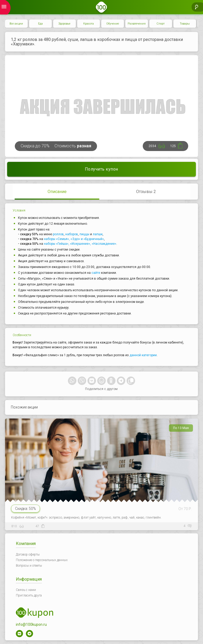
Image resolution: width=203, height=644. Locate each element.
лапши (98, 234)
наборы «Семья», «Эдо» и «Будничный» (74, 239)
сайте (96, 273)
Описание (57, 192)
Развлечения (137, 24)
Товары (185, 24)
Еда (40, 24)
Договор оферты (28, 554)
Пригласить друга (29, 595)
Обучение (113, 24)
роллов (58, 234)
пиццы (84, 234)
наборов (72, 234)
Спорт (161, 24)
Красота (89, 24)
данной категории (143, 355)
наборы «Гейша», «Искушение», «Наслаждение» (80, 244)
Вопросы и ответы (29, 566)
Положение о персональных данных (42, 560)
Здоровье (64, 24)
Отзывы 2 (146, 192)
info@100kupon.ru (31, 624)
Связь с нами (26, 590)
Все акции (16, 24)
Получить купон (101, 169)
